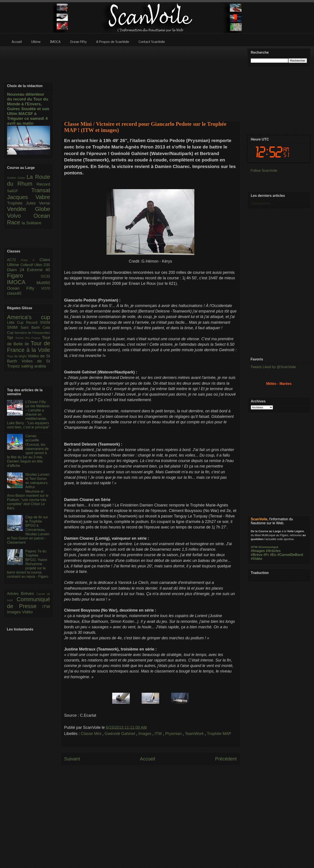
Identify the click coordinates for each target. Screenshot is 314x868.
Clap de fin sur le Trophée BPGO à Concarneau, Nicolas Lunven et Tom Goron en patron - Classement (28, 530)
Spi (11, 337)
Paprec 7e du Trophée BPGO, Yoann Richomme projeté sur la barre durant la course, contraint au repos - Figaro (28, 564)
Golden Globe (17, 178)
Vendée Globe (29, 209)
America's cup (29, 317)
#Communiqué (268, 547)
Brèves (29, 593)
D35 (47, 265)
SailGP (19, 191)
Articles (14, 594)
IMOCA (22, 282)
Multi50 (43, 283)
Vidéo (27, 612)
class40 (14, 293)
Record (43, 184)
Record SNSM (38, 323)
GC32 (45, 276)
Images (145, 734)
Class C (30, 260)
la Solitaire (32, 223)
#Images (258, 551)
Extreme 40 (39, 270)
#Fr (266, 555)
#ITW (254, 547)
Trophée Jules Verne (29, 203)
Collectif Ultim (32, 265)
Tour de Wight (17, 356)
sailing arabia (33, 366)
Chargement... (262, 203)
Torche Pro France (28, 338)
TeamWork (195, 734)
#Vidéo (256, 559)
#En (273, 555)
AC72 (14, 260)
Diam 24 (17, 270)
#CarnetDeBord (290, 555)
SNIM (14, 327)
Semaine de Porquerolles (32, 333)
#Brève (257, 555)
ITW (159, 734)
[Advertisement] (150, 81)
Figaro (24, 276)
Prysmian (174, 734)
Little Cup (17, 323)
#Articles (273, 551)
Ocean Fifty (24, 288)
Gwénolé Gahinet (120, 734)
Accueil (148, 759)
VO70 (46, 288)
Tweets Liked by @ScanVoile (273, 367)
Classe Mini (92, 734)
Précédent (226, 759)
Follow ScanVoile (264, 171)
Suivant (72, 759)
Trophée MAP (219, 734)
